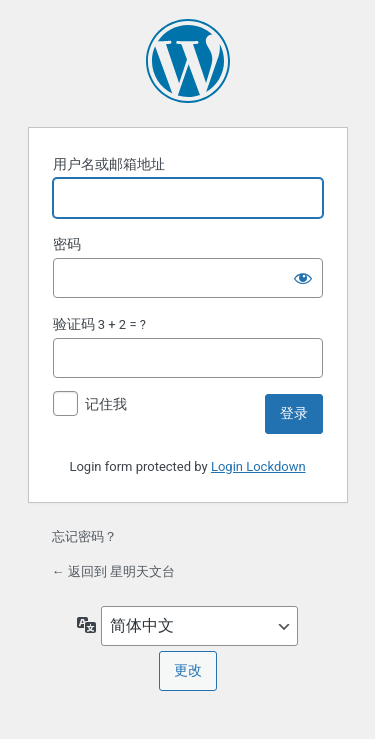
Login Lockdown (258, 466)
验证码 (74, 324)
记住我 (106, 404)
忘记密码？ (84, 536)
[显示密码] (303, 278)
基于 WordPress (188, 61)
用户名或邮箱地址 (109, 164)
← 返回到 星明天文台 (113, 571)
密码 (67, 244)
